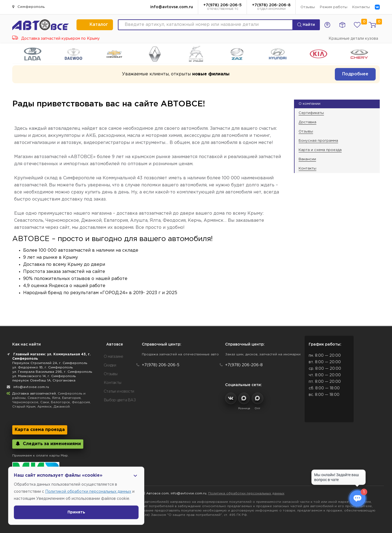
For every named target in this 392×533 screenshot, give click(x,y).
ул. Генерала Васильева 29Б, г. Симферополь (52, 372)
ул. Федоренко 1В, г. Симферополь (42, 367)
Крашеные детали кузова (353, 39)
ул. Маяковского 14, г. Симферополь (44, 376)
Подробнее (355, 74)
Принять (76, 512)
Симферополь (29, 7)
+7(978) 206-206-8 (271, 7)
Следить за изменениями (48, 444)
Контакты (361, 7)
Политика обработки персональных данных (246, 493)
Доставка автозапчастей (34, 394)
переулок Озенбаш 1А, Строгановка (44, 381)
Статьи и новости (119, 392)
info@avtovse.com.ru (172, 7)
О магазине (114, 357)
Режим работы (334, 7)
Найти (306, 25)
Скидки (110, 365)
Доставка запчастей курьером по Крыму (56, 39)
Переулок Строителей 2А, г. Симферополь (50, 363)
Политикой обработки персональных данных (88, 492)
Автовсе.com (157, 493)
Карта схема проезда (40, 430)
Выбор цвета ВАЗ (120, 400)
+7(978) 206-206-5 (223, 7)
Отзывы (308, 7)
